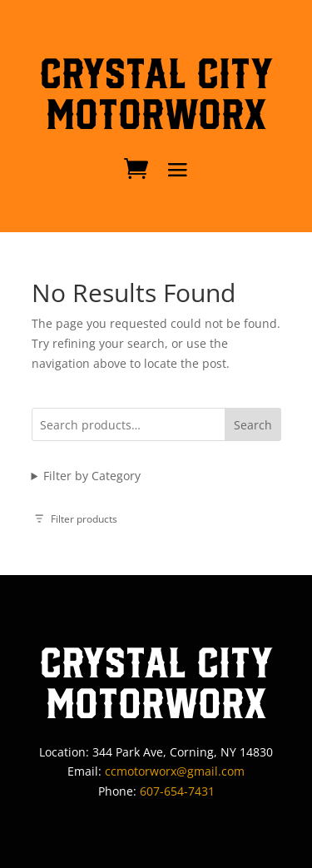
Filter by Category (92, 476)
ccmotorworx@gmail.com (175, 771)
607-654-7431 (177, 791)
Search (253, 425)
